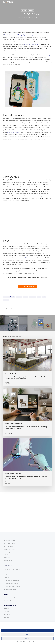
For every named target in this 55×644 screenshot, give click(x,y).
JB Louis (21, 17)
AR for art (7, 575)
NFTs (39, 297)
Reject (28, 634)
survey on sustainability (14, 132)
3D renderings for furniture (12, 586)
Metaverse (32, 297)
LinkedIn (7, 609)
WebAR (31, 11)
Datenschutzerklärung (28, 642)
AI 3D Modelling (9, 546)
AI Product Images (10, 543)
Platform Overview (10, 540)
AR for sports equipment (12, 581)
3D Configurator (9, 552)
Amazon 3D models (10, 589)
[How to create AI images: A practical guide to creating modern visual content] (27, 462)
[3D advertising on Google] (41, 323)
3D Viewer (7, 558)
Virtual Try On (8, 561)
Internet (19, 297)
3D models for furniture (11, 583)
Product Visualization (16, 374)
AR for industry (9, 578)
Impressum (36, 642)
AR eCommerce (9, 555)
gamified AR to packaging (27, 258)
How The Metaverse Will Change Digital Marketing (18, 35)
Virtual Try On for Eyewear (12, 569)
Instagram (7, 614)
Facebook (7, 617)
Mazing (24, 11)
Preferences (28, 638)
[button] (51, 2)
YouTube (7, 611)
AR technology (46, 55)
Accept (27, 630)
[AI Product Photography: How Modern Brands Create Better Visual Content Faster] (27, 362)
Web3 (44, 297)
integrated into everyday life (33, 44)
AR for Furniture (9, 572)
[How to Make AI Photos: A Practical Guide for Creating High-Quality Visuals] (27, 412)
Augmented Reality (9, 297)
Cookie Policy (20, 642)
